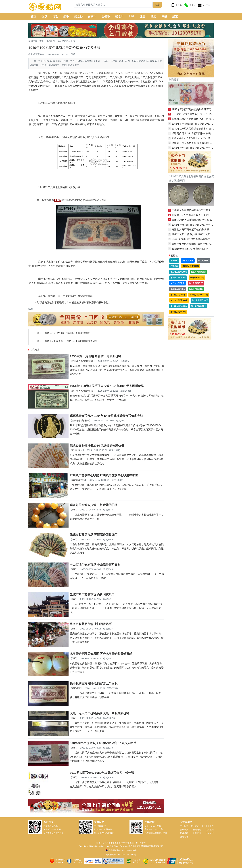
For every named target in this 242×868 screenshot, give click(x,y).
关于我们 (184, 826)
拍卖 (153, 16)
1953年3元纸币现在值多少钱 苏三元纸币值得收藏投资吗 (203, 109)
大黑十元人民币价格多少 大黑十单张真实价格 (99, 713)
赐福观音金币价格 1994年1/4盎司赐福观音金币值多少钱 (106, 416)
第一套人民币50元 (198, 306)
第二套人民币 (203, 261)
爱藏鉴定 (184, 833)
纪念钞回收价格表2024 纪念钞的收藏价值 (97, 446)
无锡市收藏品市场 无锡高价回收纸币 (94, 535)
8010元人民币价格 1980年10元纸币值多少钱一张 (102, 773)
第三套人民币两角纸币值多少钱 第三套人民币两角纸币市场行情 (207, 230)
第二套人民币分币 (178, 295)
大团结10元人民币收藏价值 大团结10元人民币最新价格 (202, 220)
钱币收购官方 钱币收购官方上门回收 (94, 683)
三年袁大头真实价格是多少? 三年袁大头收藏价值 (199, 210)
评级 (164, 16)
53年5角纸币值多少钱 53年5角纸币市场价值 (196, 239)
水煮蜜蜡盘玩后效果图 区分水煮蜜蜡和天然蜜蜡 (101, 654)
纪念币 (119, 16)
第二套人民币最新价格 (83, 361)
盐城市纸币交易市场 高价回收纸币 (92, 594)
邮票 (132, 16)
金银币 (106, 16)
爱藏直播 (197, 833)
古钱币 (92, 16)
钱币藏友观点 (78, 480)
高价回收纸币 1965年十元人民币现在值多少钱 (197, 138)
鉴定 (175, 16)
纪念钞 (78, 16)
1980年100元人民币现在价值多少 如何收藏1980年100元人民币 (206, 129)
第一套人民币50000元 (199, 295)
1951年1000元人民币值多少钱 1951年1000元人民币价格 (107, 386)
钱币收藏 (76, 688)
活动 (55, 16)
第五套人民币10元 (178, 278)
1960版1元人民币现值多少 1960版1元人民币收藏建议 (201, 215)
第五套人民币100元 (179, 272)
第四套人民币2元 (197, 278)
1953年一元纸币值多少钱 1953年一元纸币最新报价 (200, 225)
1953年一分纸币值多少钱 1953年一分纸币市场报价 (200, 148)
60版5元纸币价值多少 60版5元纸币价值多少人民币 (103, 743)
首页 (33, 16)
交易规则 (210, 830)
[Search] (113, 5)
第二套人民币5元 (196, 283)
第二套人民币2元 (178, 289)
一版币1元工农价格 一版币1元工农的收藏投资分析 (70, 341)
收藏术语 (174, 266)
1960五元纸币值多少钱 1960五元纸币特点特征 (197, 234)
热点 (44, 16)
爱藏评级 (184, 830)
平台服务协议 (208, 826)
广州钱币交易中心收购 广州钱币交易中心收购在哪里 (104, 475)
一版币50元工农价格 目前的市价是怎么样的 (66, 333)
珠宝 (142, 16)
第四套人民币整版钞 (191, 266)
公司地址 (184, 837)
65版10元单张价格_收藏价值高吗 (190, 249)
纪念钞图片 (77, 450)
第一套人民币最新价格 (64, 41)
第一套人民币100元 (179, 306)
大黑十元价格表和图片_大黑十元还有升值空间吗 (198, 244)
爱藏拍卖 (197, 830)
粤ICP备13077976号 (127, 855)
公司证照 (210, 833)
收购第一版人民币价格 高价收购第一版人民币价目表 (200, 143)
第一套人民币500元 (200, 300)
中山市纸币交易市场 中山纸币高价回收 (95, 565)
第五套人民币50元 (198, 272)
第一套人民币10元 (178, 312)
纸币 (66, 16)
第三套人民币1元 (178, 283)
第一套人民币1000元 (179, 300)
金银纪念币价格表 (81, 421)
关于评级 (195, 826)
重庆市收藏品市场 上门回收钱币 (91, 624)
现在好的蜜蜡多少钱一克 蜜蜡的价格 (94, 505)
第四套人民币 (188, 261)
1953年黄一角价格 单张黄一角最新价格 (95, 356)
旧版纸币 (174, 261)
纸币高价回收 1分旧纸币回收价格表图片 (194, 133)
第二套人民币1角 (196, 289)
